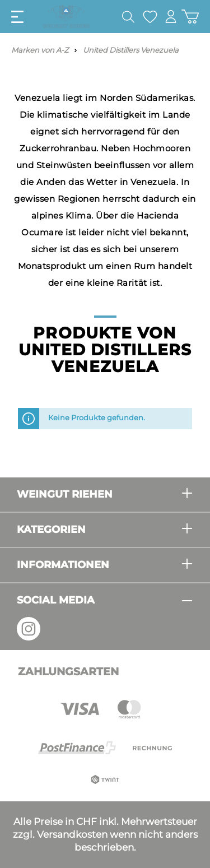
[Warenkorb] (190, 17)
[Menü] (17, 17)
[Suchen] (128, 17)
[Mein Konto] (171, 17)
